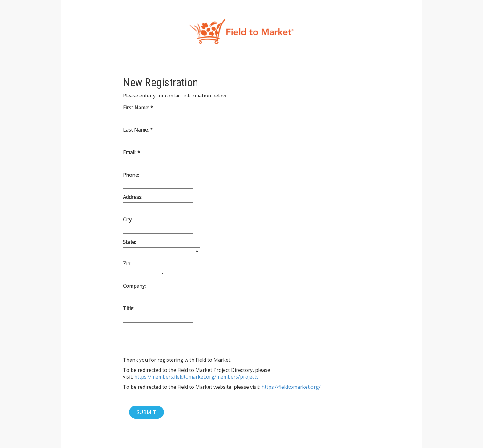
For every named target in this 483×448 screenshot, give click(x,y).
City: (128, 220)
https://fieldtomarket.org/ (291, 387)
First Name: (137, 108)
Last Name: (136, 130)
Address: (133, 197)
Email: (130, 152)
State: (129, 242)
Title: (129, 308)
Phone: (131, 175)
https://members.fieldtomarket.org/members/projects (197, 377)
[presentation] (170, 339)
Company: (134, 286)
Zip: (127, 264)
